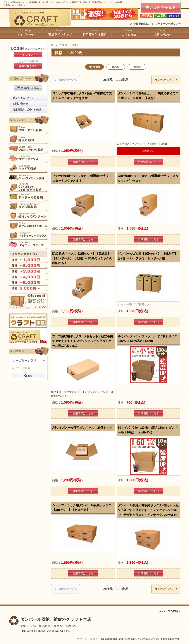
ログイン (28, 55)
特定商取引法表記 (94, 35)
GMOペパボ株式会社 (143, 639)
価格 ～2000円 (71, 45)
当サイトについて (23, 98)
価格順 (116, 67)
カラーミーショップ (89, 639)
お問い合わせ (163, 35)
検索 (28, 376)
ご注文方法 (129, 35)
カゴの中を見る (28, 88)
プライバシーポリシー (168, 24)
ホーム (55, 45)
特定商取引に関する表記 (27, 110)
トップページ (26, 35)
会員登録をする (28, 66)
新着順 (137, 67)
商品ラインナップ (60, 35)
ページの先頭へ (171, 611)
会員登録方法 (141, 24)
